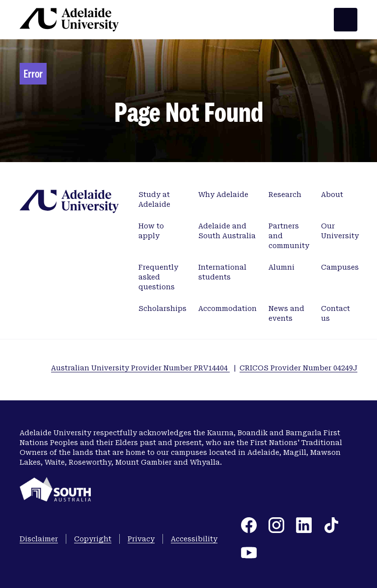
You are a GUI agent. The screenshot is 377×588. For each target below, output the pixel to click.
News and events (286, 313)
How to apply (151, 231)
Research (285, 195)
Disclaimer (39, 539)
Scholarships (162, 308)
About (332, 195)
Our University (340, 231)
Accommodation (228, 308)
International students (222, 272)
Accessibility (194, 539)
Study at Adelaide (154, 199)
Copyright (93, 539)
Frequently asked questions (158, 277)
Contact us (336, 313)
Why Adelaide (223, 195)
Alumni (282, 267)
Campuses (340, 267)
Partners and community (289, 236)
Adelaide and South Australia (227, 231)
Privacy (141, 539)
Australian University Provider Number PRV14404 (140, 368)
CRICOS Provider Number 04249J (298, 368)
